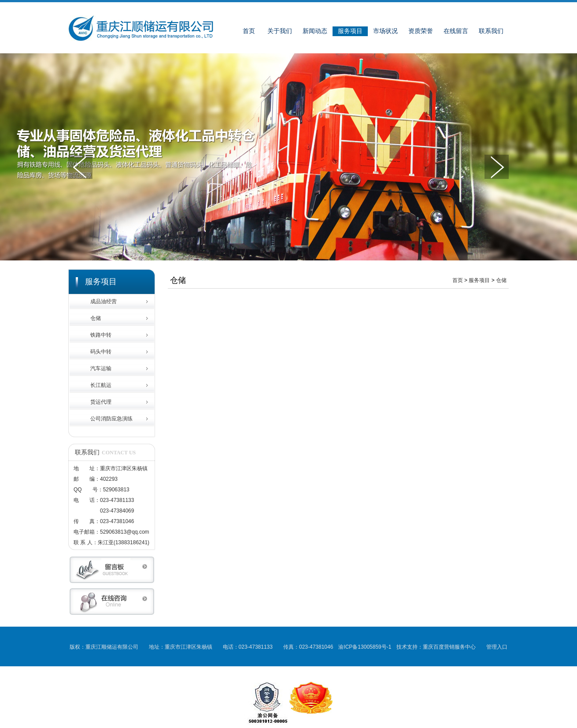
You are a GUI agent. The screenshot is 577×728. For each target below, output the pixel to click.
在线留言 (456, 31)
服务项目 (350, 31)
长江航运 (101, 385)
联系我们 (491, 31)
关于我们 (280, 31)
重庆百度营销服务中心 (449, 647)
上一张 (80, 167)
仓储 (96, 318)
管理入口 (497, 647)
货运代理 (101, 402)
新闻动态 (315, 31)
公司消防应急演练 (111, 419)
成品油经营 (104, 301)
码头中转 (101, 352)
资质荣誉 (421, 31)
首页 (249, 31)
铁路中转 (101, 335)
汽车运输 (101, 368)
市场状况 (385, 31)
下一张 (497, 167)
